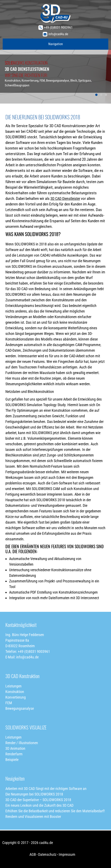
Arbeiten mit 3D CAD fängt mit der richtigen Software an (46, 789)
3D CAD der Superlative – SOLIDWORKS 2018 (38, 800)
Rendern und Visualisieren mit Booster (33, 817)
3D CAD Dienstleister (65, 199)
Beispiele (12, 760)
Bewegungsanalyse (20, 708)
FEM (9, 703)
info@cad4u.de (58, 34)
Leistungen (13, 686)
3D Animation (15, 748)
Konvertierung (16, 697)
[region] (55, 52)
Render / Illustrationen (22, 743)
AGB (33, 854)
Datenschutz (47, 854)
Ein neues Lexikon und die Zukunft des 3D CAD (39, 805)
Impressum (67, 854)
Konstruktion (15, 692)
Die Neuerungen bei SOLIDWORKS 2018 (34, 794)
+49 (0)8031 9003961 (58, 27)
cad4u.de (46, 843)
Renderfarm (14, 754)
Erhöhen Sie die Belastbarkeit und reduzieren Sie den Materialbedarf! (55, 811)
